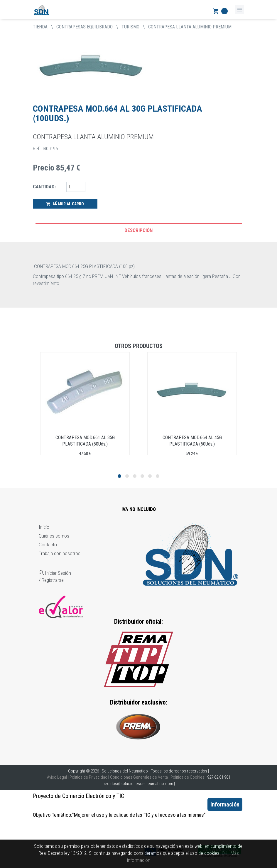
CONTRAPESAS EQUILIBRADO (85, 27)
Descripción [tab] (138, 230)
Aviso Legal (57, 777)
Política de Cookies (188, 777)
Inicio (44, 527)
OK (225, 853)
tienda (40, 27)
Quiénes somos (54, 536)
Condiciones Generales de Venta (139, 777)
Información (225, 804)
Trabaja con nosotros (60, 553)
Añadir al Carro (65, 204)
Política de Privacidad (88, 777)
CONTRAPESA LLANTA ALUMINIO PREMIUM (190, 27)
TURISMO (130, 27)
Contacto (48, 545)
